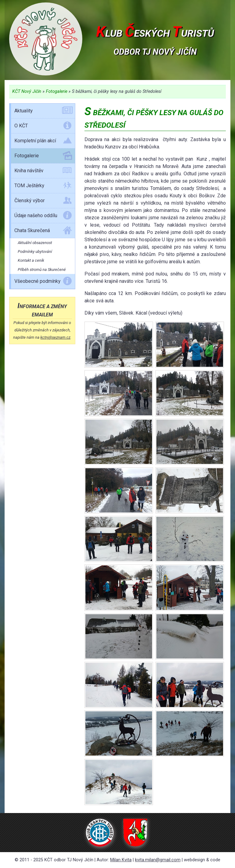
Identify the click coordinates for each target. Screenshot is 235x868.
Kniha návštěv (43, 172)
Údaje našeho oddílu (43, 217)
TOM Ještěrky (43, 187)
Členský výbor (43, 202)
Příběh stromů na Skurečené (42, 270)
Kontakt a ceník (31, 260)
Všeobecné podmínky (43, 282)
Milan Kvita (121, 860)
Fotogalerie (57, 91)
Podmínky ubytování (35, 252)
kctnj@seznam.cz (55, 337)
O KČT (43, 127)
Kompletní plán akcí (43, 142)
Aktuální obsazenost (35, 243)
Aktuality (43, 112)
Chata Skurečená (43, 232)
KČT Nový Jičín (27, 91)
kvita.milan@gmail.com (158, 860)
